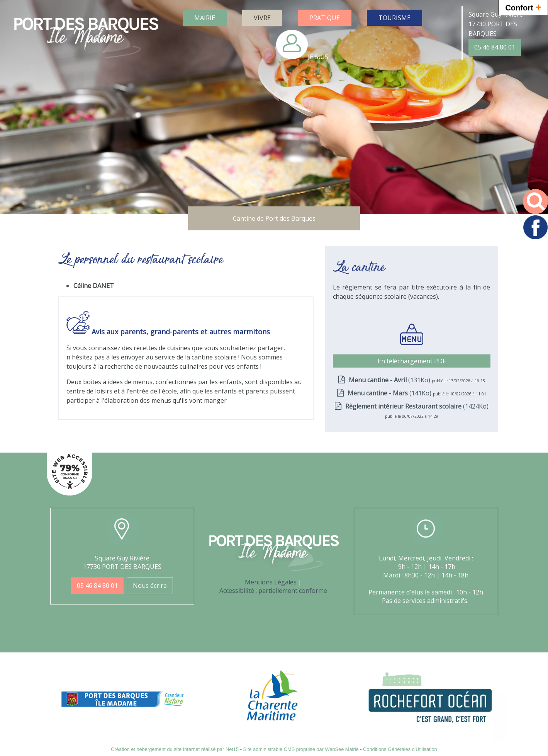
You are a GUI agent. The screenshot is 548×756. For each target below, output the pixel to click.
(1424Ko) (417, 406)
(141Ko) (390, 393)
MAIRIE (205, 18)
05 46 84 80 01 (495, 47)
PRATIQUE (325, 18)
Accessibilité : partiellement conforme (273, 591)
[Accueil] (86, 39)
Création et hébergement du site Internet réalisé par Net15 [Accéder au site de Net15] (175, 749)
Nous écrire (150, 586)
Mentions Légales (271, 582)
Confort (523, 7)
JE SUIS (318, 57)
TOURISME (394, 18)
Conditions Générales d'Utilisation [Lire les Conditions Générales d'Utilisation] (400, 749)
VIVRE (262, 18)
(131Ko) (390, 380)
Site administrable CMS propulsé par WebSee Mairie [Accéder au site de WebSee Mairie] (301, 749)
